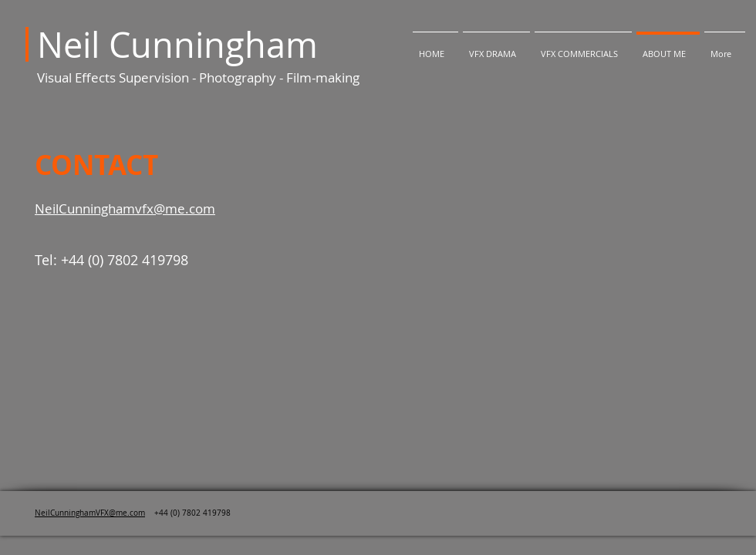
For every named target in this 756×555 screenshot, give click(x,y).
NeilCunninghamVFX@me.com (90, 513)
